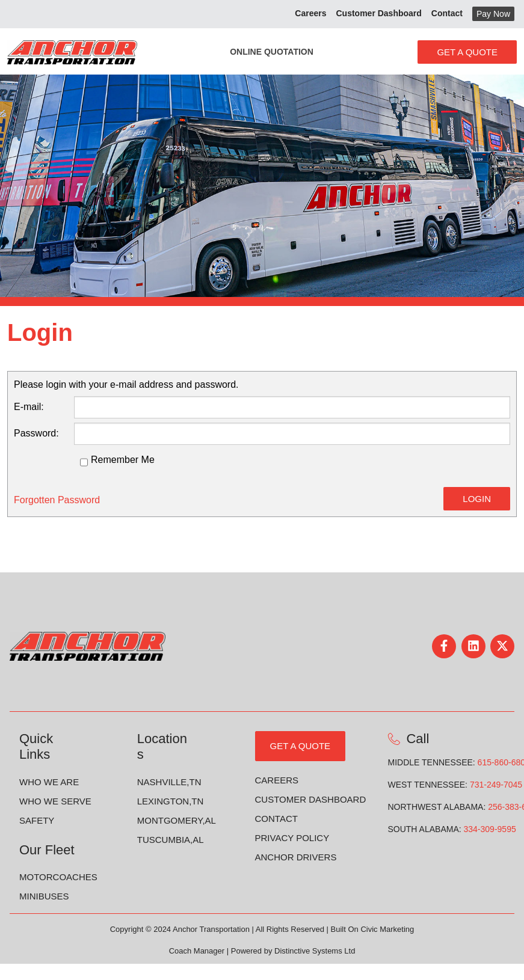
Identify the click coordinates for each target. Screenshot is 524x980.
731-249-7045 (496, 785)
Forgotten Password (57, 500)
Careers (277, 780)
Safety (37, 820)
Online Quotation (272, 52)
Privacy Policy (292, 838)
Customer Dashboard (311, 799)
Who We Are (49, 782)
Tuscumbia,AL (171, 840)
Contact (276, 819)
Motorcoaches (58, 877)
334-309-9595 (490, 829)
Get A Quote (467, 52)
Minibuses (44, 896)
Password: (36, 433)
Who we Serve (55, 801)
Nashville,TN (169, 782)
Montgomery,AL (177, 820)
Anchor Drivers (296, 857)
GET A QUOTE (301, 746)
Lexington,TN (171, 801)
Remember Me (123, 460)
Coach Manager (197, 951)
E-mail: (29, 407)
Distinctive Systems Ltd (315, 951)
